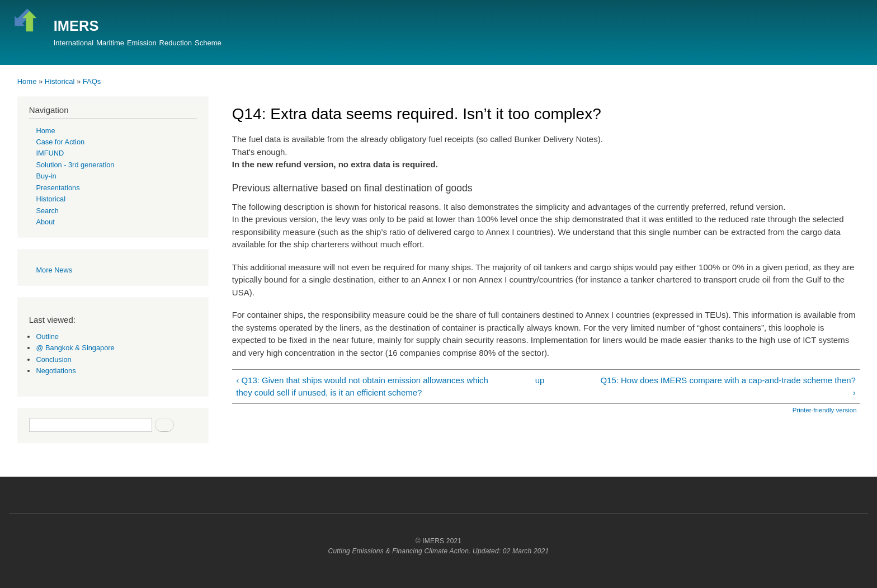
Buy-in (46, 176)
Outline (47, 337)
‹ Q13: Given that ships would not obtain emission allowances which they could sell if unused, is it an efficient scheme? (362, 387)
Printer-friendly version (825, 410)
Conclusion (53, 359)
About (45, 222)
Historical (60, 81)
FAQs (92, 81)
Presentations (58, 188)
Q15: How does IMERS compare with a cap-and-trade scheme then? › (728, 387)
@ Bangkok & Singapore (75, 348)
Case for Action (60, 142)
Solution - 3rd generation (75, 165)
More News (54, 270)
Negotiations (56, 371)
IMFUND (50, 153)
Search (47, 211)
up (540, 380)
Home (27, 81)
